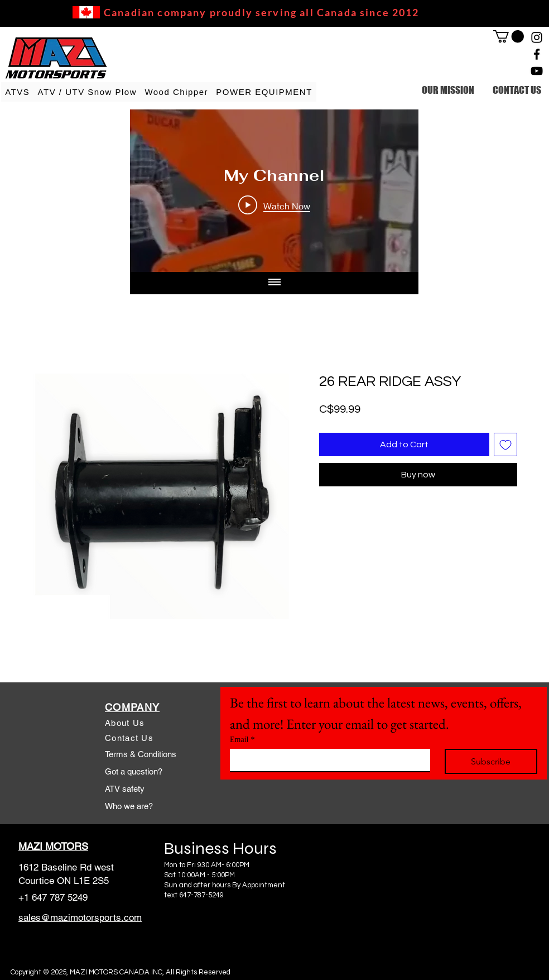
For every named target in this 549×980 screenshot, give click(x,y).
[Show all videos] (274, 283)
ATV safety (125, 789)
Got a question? (134, 771)
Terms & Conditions (141, 754)
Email (242, 740)
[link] (509, 36)
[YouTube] (537, 71)
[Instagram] (537, 37)
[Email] (327, 760)
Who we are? (129, 806)
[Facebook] (537, 54)
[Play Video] (274, 205)
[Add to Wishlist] (505, 444)
